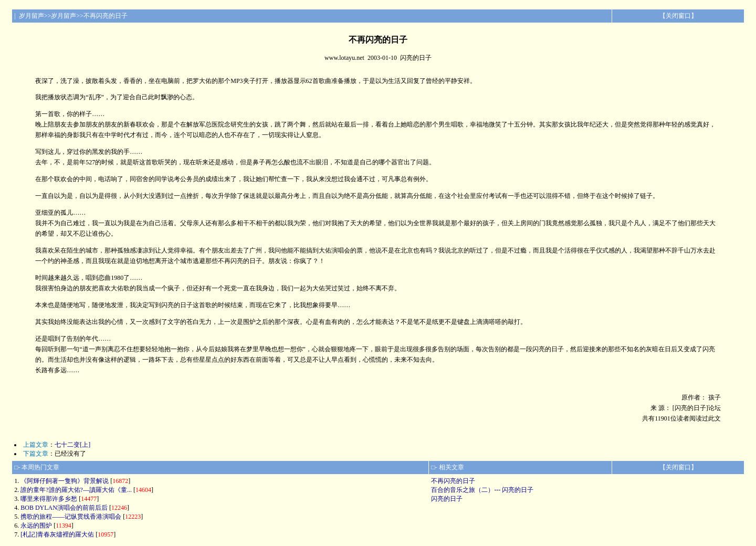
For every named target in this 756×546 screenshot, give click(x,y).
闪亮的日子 (447, 499)
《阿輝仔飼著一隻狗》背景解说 (65, 481)
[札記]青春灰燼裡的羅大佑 (57, 534)
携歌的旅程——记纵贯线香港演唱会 (71, 517)
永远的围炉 (36, 526)
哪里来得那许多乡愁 (49, 499)
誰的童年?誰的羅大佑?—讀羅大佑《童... (76, 490)
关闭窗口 (678, 16)
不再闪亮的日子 (453, 481)
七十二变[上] (72, 445)
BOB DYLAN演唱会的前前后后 (64, 508)
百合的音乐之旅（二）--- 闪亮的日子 (482, 490)
